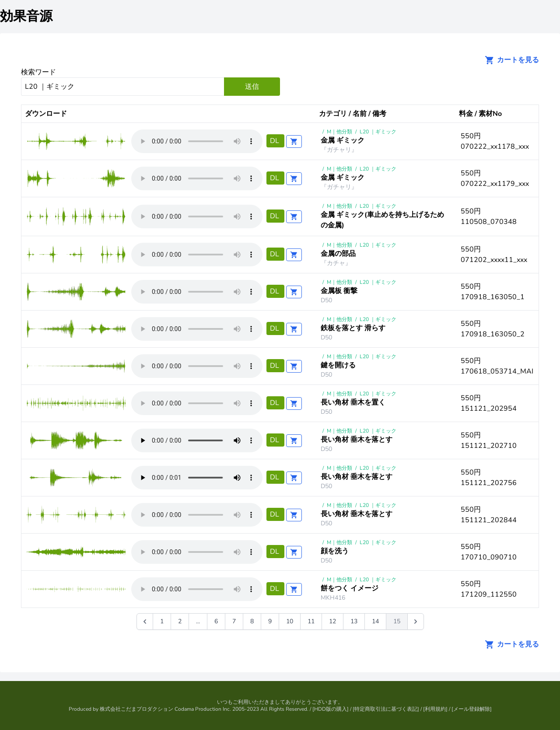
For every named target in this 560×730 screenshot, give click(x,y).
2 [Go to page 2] (180, 621)
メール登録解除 (472, 709)
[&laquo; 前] (145, 622)
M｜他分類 (339, 132)
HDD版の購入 (331, 709)
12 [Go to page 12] (332, 621)
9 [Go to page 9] (270, 621)
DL (275, 141)
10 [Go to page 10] (290, 621)
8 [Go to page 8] (252, 621)
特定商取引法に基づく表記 (386, 709)
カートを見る (509, 60)
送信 (252, 87)
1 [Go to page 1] (162, 621)
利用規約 (435, 709)
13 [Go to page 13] (354, 621)
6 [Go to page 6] (216, 621)
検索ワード (38, 72)
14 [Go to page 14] (375, 621)
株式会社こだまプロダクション (136, 709)
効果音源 (26, 16)
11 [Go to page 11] (311, 621)
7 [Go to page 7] (234, 621)
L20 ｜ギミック (378, 132)
